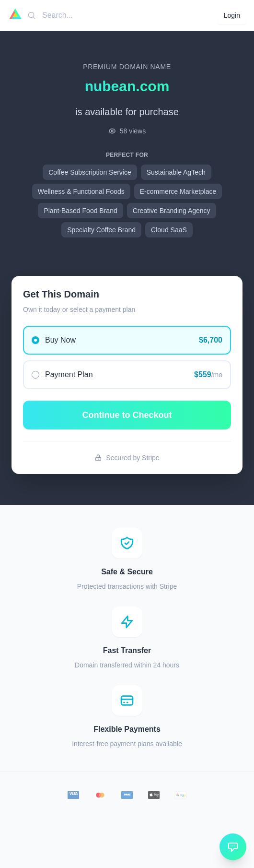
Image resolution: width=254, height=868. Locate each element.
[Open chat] (233, 847)
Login (232, 15)
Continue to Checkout (127, 415)
